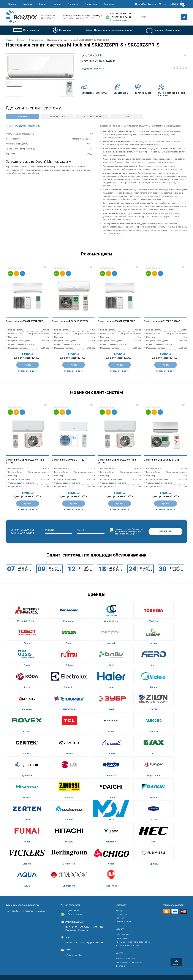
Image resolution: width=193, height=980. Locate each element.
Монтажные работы (125, 959)
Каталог (13, 4)
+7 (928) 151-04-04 (121, 17)
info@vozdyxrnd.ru (74, 955)
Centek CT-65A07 (170, 321)
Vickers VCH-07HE (33, 321)
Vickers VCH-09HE (125, 321)
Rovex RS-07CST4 (79, 321)
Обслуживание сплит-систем (129, 962)
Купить (28, 365)
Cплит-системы (36, 40)
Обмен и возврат (124, 921)
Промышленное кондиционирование (133, 942)
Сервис (42, 4)
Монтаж (28, 4)
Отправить (165, 531)
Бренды (57, 4)
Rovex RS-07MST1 (171, 460)
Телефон (81, 530)
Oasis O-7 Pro (77, 460)
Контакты (109, 4)
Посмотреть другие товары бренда (23, 126)
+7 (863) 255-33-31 (121, 14)
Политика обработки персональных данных (26, 911)
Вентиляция (121, 938)
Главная (10, 40)
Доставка (73, 4)
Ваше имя (49, 530)
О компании (91, 4)
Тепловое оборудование (127, 946)
